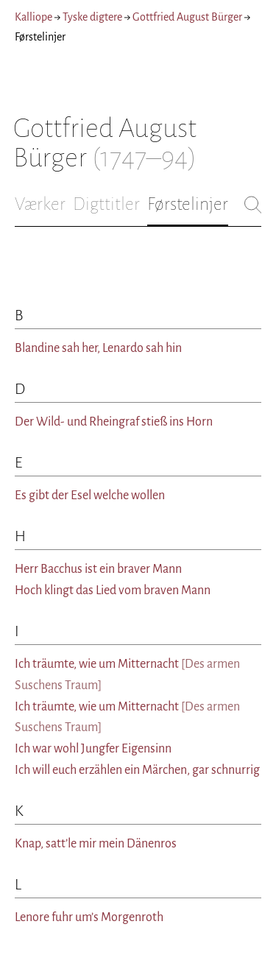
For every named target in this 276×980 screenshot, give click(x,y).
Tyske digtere (92, 17)
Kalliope (33, 17)
